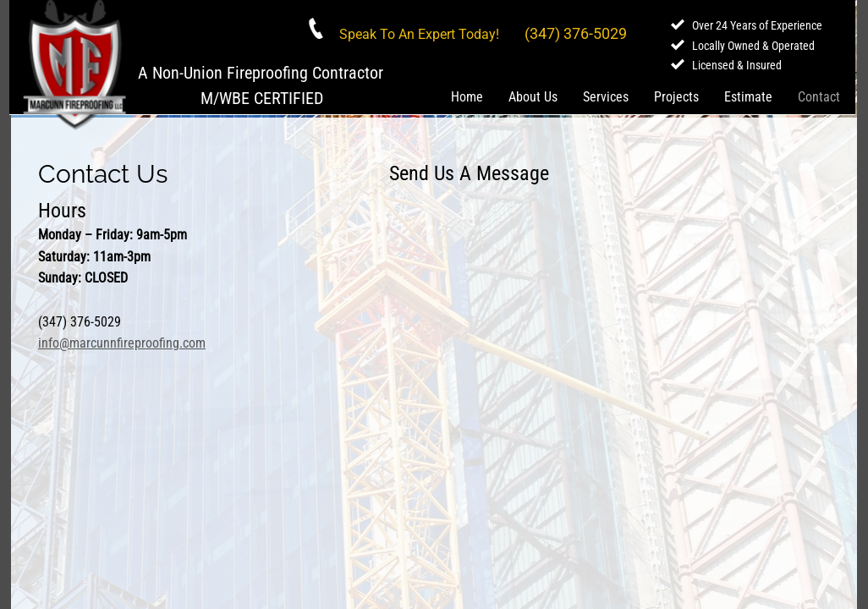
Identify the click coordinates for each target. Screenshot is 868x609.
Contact (819, 97)
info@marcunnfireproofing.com (122, 343)
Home (467, 97)
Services (606, 97)
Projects (676, 97)
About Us (533, 97)
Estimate (748, 97)
